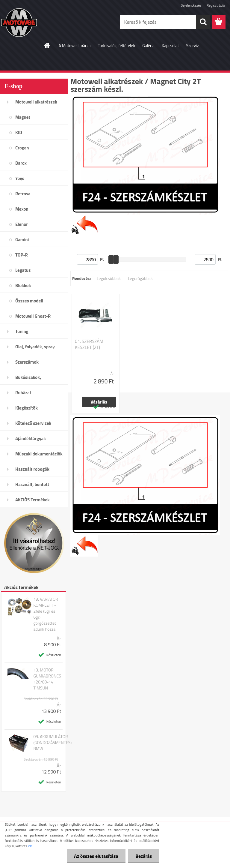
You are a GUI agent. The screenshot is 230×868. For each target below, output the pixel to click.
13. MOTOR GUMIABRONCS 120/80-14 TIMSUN (47, 679)
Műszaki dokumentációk (39, 454)
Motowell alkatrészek (36, 102)
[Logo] (41, 22)
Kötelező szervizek (33, 423)
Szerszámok (27, 362)
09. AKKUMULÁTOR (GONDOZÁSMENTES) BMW (52, 743)
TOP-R (22, 255)
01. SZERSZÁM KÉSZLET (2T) (89, 344)
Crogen (22, 148)
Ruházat (23, 393)
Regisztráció (216, 5)
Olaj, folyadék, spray (35, 347)
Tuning (22, 331)
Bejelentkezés (191, 5)
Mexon (22, 209)
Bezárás (144, 856)
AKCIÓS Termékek (32, 500)
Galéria (148, 45)
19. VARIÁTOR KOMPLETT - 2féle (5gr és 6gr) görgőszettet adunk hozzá (46, 614)
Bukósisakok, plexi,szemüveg (30, 379)
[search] (203, 22)
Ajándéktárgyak (31, 439)
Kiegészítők (27, 408)
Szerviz (193, 45)
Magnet (23, 117)
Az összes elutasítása (96, 856)
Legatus (23, 270)
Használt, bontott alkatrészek (32, 486)
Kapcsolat (170, 45)
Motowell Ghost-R (33, 316)
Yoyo (20, 178)
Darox (21, 163)
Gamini (22, 240)
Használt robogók (32, 469)
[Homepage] (47, 45)
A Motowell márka (74, 45)
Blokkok (23, 285)
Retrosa (23, 194)
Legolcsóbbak (109, 278)
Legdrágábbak (140, 278)
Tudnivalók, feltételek (117, 45)
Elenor (22, 224)
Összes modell (29, 301)
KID (19, 132)
